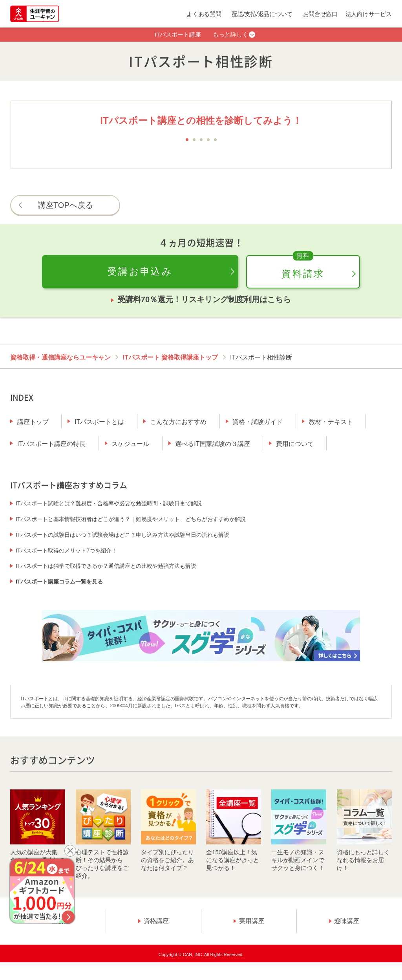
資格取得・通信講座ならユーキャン (60, 357)
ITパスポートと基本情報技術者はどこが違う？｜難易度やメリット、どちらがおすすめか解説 (131, 519)
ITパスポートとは (99, 422)
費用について (295, 444)
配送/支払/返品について (262, 14)
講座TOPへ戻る (65, 205)
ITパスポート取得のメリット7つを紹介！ (66, 551)
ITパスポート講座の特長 (51, 444)
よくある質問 (204, 14)
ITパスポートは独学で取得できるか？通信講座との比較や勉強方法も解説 (106, 566)
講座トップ (33, 422)
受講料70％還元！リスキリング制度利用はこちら (204, 299)
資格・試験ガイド (258, 422)
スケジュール (130, 444)
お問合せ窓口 (320, 14)
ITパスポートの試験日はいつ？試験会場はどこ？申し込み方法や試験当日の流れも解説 (122, 535)
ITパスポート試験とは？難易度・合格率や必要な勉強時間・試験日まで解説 (109, 503)
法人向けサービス (369, 14)
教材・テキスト (331, 422)
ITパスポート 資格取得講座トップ (171, 357)
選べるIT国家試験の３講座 (212, 444)
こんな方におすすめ (178, 422)
